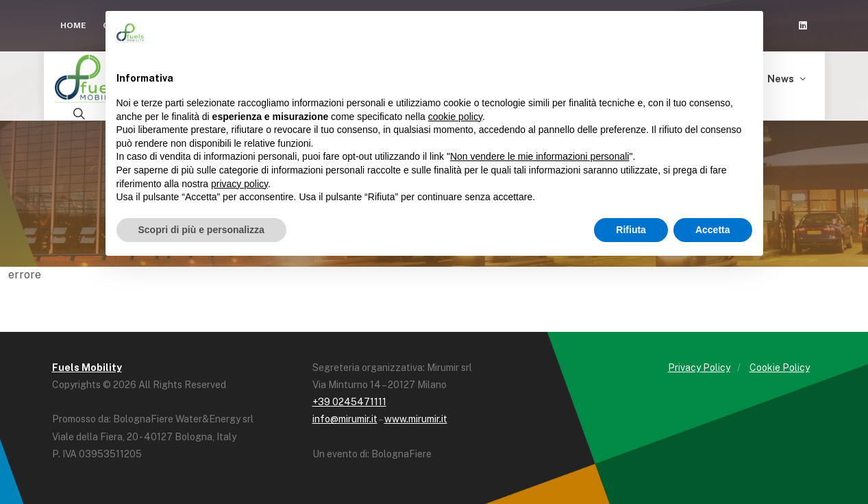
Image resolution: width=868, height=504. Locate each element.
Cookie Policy (780, 368)
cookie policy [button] (455, 117)
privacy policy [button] (239, 184)
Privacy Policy (699, 368)
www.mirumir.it (416, 419)
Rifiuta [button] (631, 230)
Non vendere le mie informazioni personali (540, 156)
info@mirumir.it (345, 419)
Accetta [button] (713, 230)
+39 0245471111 (349, 402)
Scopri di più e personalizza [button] (201, 230)
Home (73, 25)
